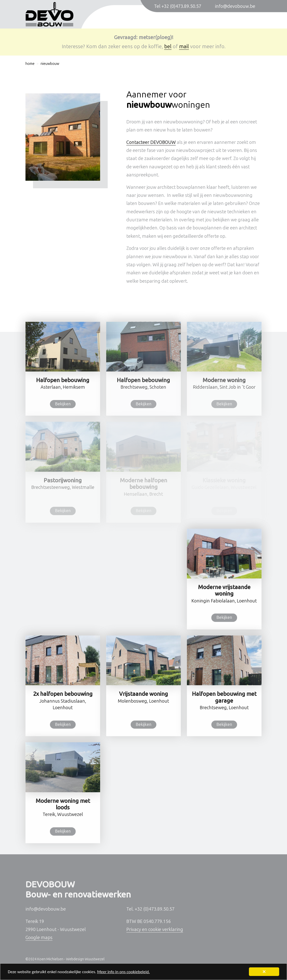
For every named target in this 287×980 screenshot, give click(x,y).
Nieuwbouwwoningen (109, 21)
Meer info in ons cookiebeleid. (123, 973)
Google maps (39, 938)
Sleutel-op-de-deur (207, 21)
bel (168, 46)
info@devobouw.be (235, 6)
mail (184, 46)
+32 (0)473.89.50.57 (155, 909)
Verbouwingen (159, 21)
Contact (247, 21)
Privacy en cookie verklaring (155, 930)
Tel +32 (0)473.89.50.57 (178, 6)
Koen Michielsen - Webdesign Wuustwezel (71, 959)
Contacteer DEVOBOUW (151, 142)
